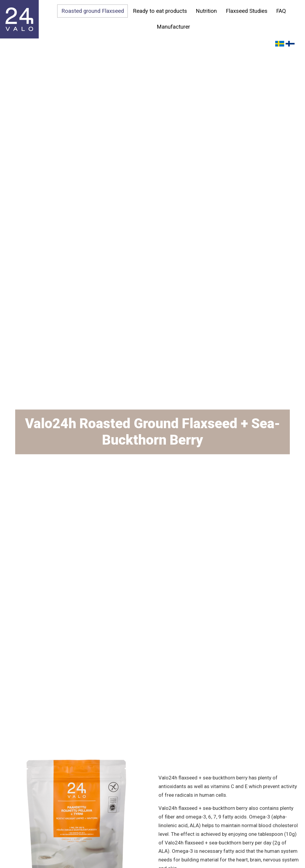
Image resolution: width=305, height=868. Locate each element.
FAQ (281, 11)
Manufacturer (173, 27)
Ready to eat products (160, 11)
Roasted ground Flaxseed (92, 11)
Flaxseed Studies (247, 11)
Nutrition (206, 11)
